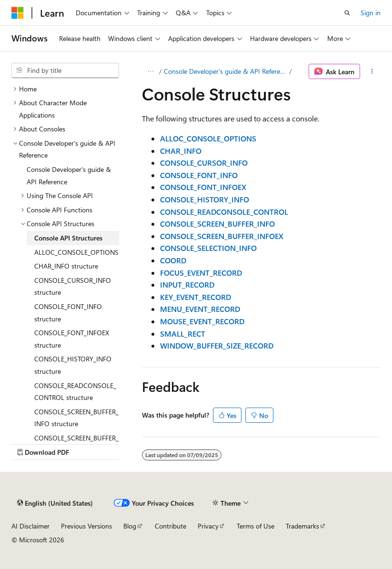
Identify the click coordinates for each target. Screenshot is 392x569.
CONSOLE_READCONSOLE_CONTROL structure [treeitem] (75, 392)
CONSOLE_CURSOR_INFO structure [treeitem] (73, 286)
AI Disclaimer (30, 526)
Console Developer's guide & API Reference (226, 71)
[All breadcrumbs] (150, 71)
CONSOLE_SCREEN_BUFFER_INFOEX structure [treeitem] (76, 444)
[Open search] (347, 13)
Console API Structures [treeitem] (68, 238)
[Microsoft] (18, 13)
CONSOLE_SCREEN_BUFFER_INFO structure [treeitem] (76, 418)
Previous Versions (86, 526)
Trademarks (302, 526)
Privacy (208, 526)
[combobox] (65, 70)
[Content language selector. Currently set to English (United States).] (55, 503)
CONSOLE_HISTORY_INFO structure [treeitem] (73, 365)
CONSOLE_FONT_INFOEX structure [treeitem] (72, 339)
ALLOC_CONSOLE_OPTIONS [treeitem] (76, 252)
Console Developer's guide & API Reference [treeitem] (69, 175)
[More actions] (372, 71)
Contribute (171, 526)
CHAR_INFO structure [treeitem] (66, 266)
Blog (130, 526)
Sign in (371, 13)
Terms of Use (256, 526)
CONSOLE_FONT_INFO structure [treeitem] (68, 313)
